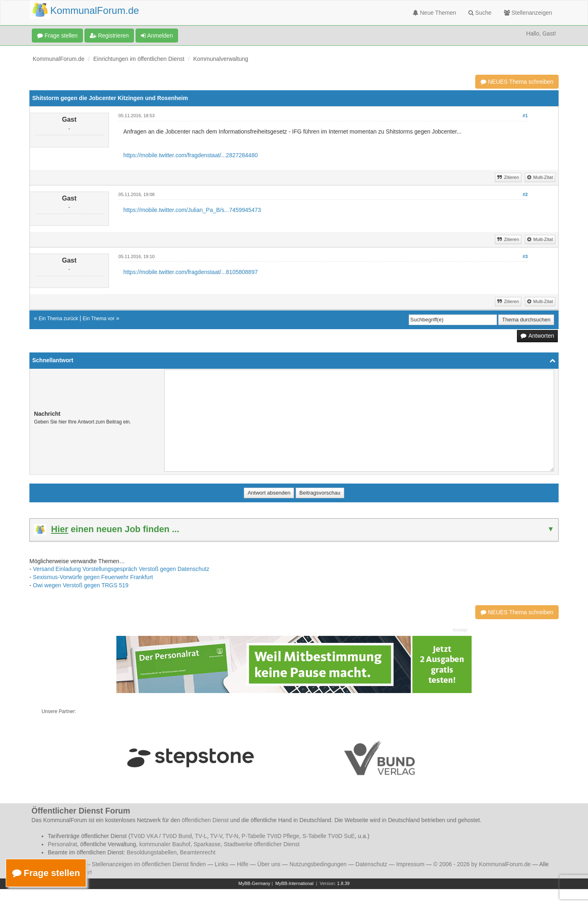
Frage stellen (57, 36)
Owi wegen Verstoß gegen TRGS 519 (81, 585)
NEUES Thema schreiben (517, 82)
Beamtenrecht (198, 852)
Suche (480, 13)
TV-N (232, 836)
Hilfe (243, 864)
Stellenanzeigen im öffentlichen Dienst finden (149, 864)
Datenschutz (372, 864)
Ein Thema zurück (59, 319)
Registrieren (109, 36)
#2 (525, 194)
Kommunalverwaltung (221, 59)
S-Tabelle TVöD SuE (329, 836)
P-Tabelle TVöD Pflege (270, 836)
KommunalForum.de (59, 59)
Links (222, 864)
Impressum (410, 864)
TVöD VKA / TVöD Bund (161, 836)
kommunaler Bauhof (165, 844)
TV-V (216, 836)
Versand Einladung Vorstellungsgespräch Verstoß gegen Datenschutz (121, 569)
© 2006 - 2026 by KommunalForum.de (482, 864)
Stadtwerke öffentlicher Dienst (262, 844)
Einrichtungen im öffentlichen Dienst (139, 59)
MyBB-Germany (254, 883)
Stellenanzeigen (528, 13)
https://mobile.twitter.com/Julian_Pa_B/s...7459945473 (192, 210)
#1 (525, 116)
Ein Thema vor (99, 319)
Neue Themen (434, 13)
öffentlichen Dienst (205, 820)
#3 (525, 256)
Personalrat (62, 844)
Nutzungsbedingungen (318, 864)
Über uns (269, 864)
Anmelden (157, 36)
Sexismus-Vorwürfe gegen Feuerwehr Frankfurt (93, 577)
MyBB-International (294, 883)
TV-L (201, 836)
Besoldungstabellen (152, 852)
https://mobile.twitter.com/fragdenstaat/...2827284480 (190, 155)
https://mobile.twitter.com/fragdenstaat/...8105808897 (190, 272)
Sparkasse (207, 844)
